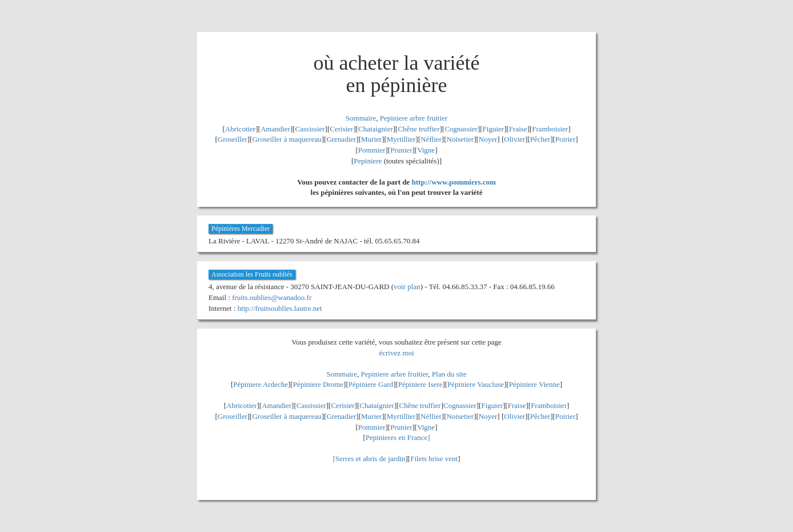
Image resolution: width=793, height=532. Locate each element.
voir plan (407, 287)
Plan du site (449, 374)
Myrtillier (401, 139)
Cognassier (461, 129)
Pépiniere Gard (371, 384)
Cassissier (310, 129)
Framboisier (550, 129)
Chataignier (376, 129)
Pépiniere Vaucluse (476, 384)
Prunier (401, 150)
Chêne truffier (418, 129)
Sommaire (361, 118)
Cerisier (341, 129)
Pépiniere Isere (420, 384)
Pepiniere (368, 161)
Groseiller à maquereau (287, 139)
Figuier (494, 129)
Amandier (275, 129)
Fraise (518, 129)
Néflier (431, 139)
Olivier (514, 139)
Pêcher (540, 139)
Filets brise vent (434, 459)
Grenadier (341, 139)
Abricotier (240, 129)
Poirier (565, 139)
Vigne (426, 150)
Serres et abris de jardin (371, 459)
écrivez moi (397, 353)
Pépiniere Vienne (534, 384)
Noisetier (460, 139)
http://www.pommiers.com (454, 182)
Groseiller (233, 139)
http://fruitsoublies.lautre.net (280, 308)
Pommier (372, 150)
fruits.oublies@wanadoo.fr (272, 297)
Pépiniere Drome (318, 384)
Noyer (488, 139)
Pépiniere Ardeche (261, 384)
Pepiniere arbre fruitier (414, 118)
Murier (371, 139)
